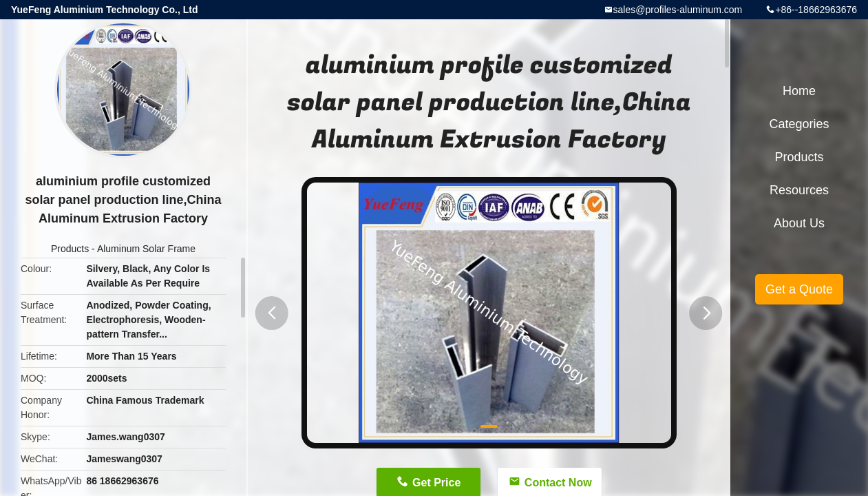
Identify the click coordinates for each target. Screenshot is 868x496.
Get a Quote (799, 289)
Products (70, 249)
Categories (799, 124)
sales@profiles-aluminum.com (678, 10)
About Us (799, 223)
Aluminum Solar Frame (146, 249)
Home (799, 91)
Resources (799, 190)
